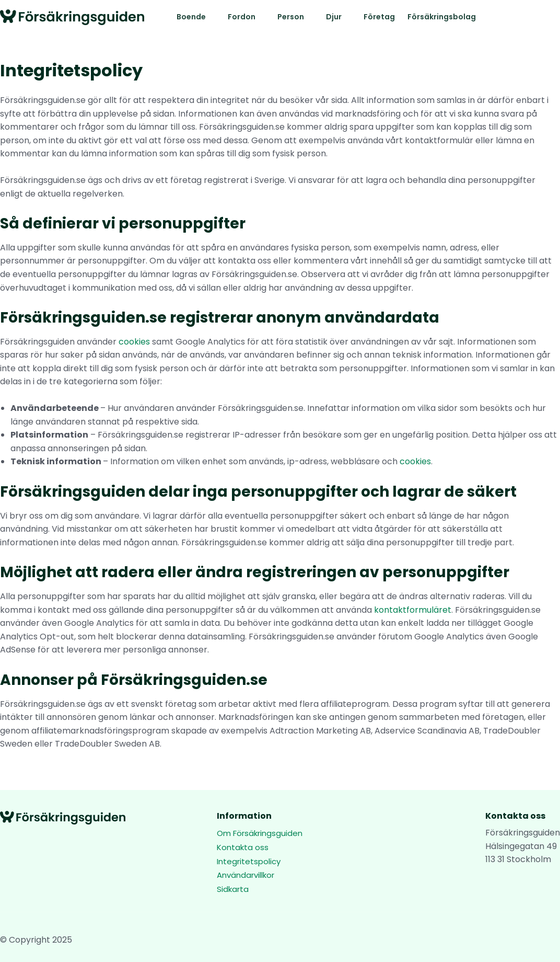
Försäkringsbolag (442, 17)
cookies (134, 342)
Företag (379, 17)
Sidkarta (233, 889)
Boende (191, 17)
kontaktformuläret (413, 610)
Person (291, 17)
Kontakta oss (243, 847)
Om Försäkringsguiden (260, 833)
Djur (334, 17)
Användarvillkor (246, 875)
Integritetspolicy (249, 861)
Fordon (242, 17)
